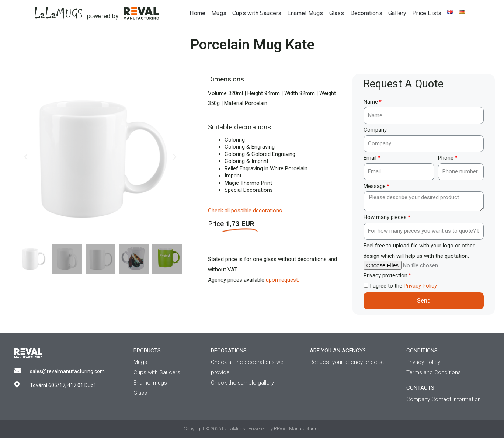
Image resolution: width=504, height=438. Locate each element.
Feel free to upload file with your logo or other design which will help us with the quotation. (419, 251)
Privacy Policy (420, 286)
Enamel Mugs (305, 13)
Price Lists (427, 13)
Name (371, 102)
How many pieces (385, 217)
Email (370, 158)
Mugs (219, 13)
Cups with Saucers (257, 13)
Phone (446, 158)
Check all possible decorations (245, 211)
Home (197, 13)
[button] (26, 157)
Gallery (397, 13)
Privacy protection (385, 275)
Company (375, 130)
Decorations (366, 13)
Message (375, 186)
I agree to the (403, 286)
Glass (337, 13)
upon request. (282, 280)
